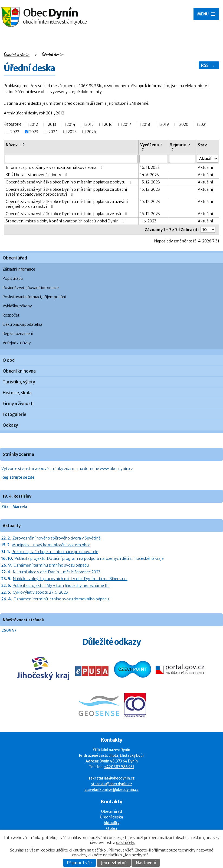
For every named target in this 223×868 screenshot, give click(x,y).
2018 (146, 125)
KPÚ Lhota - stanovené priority (37, 175)
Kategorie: (13, 124)
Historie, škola (17, 393)
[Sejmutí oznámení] (182, 159)
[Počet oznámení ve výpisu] (208, 230)
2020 (184, 125)
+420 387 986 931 (119, 767)
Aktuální (205, 167)
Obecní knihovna (19, 371)
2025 (72, 132)
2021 (203, 125)
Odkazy (10, 425)
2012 (34, 125)
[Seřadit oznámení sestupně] (24, 146)
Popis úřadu (13, 279)
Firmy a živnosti (18, 404)
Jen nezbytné (114, 863)
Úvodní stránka (17, 55)
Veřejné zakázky (17, 343)
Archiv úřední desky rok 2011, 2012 (34, 113)
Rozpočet (11, 315)
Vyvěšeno (151, 145)
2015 (89, 125)
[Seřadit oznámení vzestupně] (24, 143)
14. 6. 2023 (150, 175)
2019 (165, 125)
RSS (208, 65)
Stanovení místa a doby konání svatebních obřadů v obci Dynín (66, 221)
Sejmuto (180, 145)
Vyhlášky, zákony (17, 306)
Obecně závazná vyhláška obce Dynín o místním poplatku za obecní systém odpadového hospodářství (66, 192)
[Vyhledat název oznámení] (71, 159)
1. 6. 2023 (148, 221)
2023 (34, 132)
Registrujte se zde (18, 477)
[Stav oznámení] (208, 159)
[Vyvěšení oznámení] (153, 159)
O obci (9, 360)
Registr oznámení (18, 334)
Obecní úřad (15, 258)
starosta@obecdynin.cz (112, 784)
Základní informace (19, 269)
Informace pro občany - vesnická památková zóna (55, 167)
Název (13, 145)
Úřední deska (111, 817)
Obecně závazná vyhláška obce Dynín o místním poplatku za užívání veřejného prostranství (67, 204)
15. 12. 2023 (150, 182)
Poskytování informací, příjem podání (34, 297)
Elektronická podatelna (22, 325)
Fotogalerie (14, 414)
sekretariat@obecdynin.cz (111, 778)
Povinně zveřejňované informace (31, 288)
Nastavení (146, 863)
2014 (71, 125)
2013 (52, 125)
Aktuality (111, 823)
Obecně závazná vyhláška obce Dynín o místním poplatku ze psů (67, 214)
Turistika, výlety (19, 382)
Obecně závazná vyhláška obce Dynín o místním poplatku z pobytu (69, 182)
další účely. (125, 843)
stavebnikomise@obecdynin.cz (111, 790)
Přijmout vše (79, 863)
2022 (15, 132)
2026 (91, 132)
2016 (108, 125)
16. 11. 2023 (150, 167)
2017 (127, 125)
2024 (53, 132)
